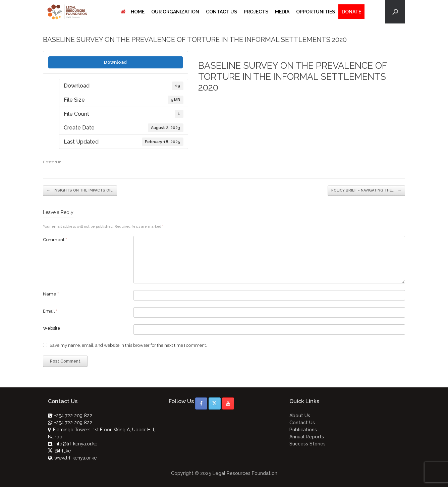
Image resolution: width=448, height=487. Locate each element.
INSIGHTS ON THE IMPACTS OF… (80, 191)
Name (51, 294)
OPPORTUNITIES (316, 12)
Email (50, 311)
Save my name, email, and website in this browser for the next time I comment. (128, 345)
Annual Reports (307, 437)
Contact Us (302, 423)
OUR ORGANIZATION (175, 12)
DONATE (351, 12)
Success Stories (307, 444)
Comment (55, 240)
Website (52, 328)
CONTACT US (221, 12)
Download (115, 62)
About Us (300, 416)
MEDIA (282, 12)
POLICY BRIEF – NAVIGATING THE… (366, 191)
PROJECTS (256, 12)
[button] (395, 12)
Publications (303, 430)
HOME (133, 12)
